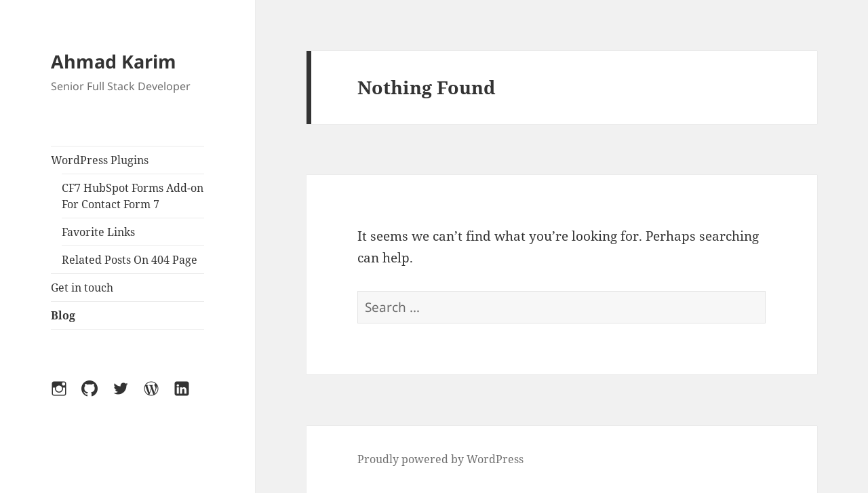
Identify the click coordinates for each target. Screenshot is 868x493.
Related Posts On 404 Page (130, 260)
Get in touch (82, 288)
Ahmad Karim (114, 61)
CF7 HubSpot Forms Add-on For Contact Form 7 (133, 196)
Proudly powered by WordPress (440, 459)
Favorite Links (98, 232)
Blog (63, 315)
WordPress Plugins (100, 160)
